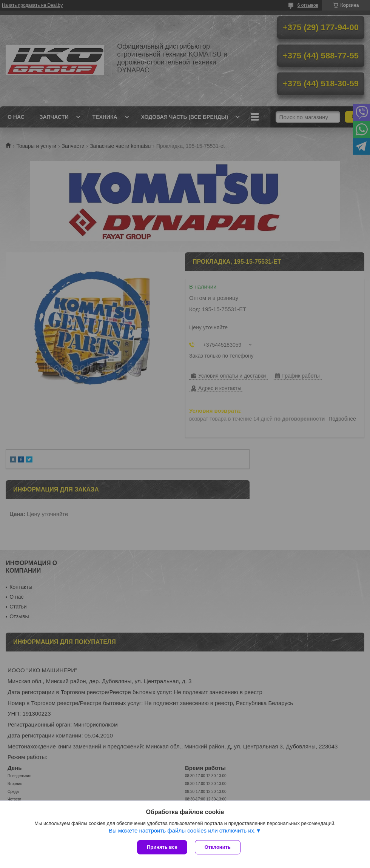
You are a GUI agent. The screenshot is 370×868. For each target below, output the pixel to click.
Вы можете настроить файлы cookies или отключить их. (182, 830)
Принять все (162, 847)
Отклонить (218, 847)
